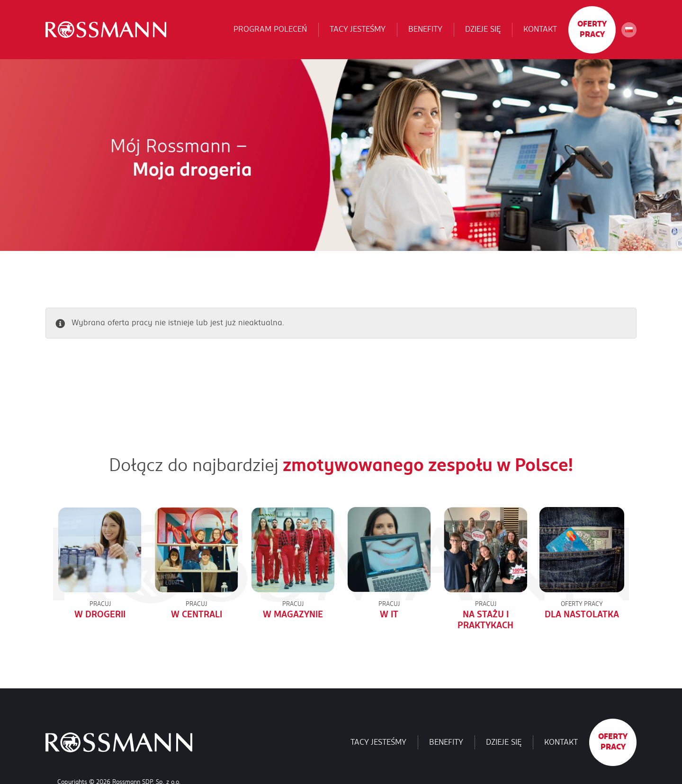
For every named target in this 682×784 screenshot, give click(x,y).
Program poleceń (270, 29)
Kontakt (540, 29)
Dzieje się (483, 29)
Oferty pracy (592, 29)
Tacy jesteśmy (358, 29)
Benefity (425, 29)
